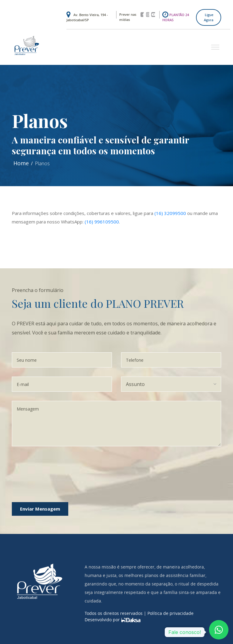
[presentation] (72, 467)
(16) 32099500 (170, 213)
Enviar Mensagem (40, 509)
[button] (213, 44)
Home (21, 163)
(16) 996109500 (102, 222)
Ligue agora (209, 17)
